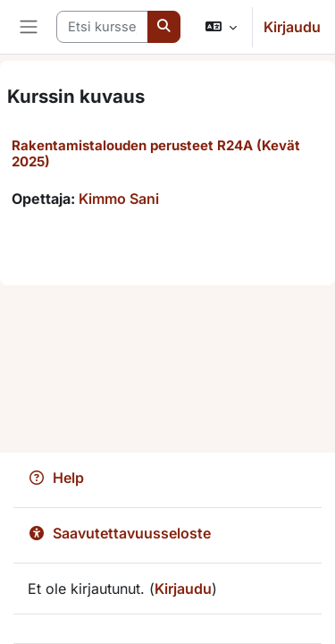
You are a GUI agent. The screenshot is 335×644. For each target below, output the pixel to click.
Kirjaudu (292, 27)
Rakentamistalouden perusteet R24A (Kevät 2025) (156, 153)
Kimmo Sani (119, 199)
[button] (221, 27)
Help (56, 478)
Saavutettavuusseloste (119, 533)
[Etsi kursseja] (102, 27)
